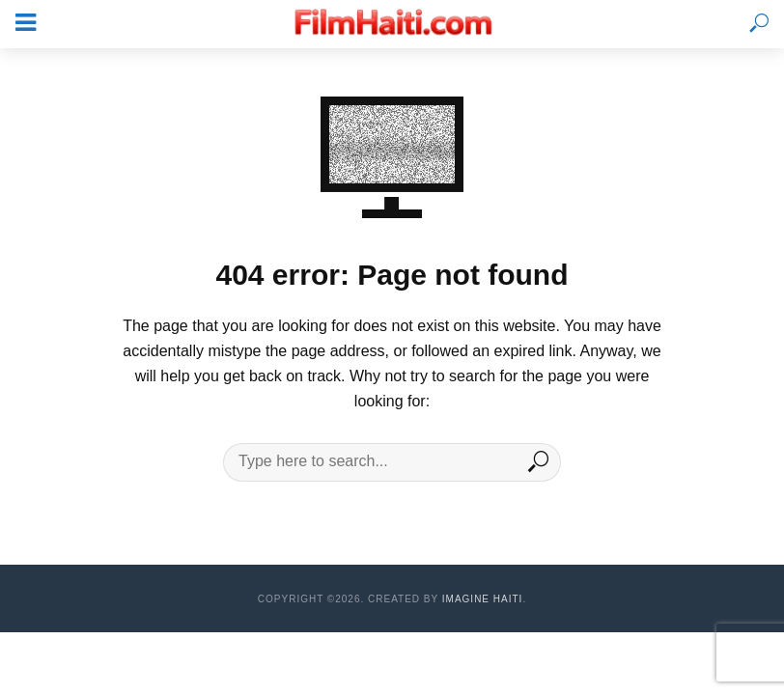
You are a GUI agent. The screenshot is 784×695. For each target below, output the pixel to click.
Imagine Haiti (483, 599)
